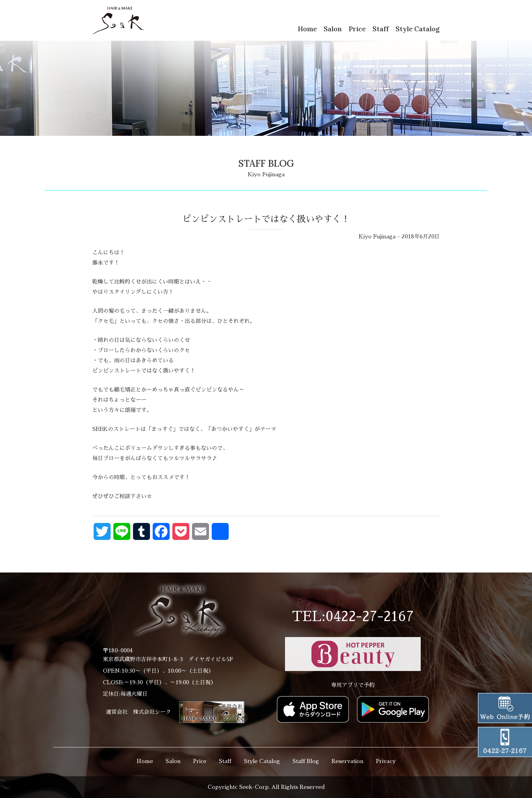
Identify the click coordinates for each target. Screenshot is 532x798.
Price (357, 29)
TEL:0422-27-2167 (353, 617)
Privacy (386, 761)
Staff (381, 29)
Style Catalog (418, 29)
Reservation (347, 761)
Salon (333, 29)
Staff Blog (306, 761)
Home (307, 29)
